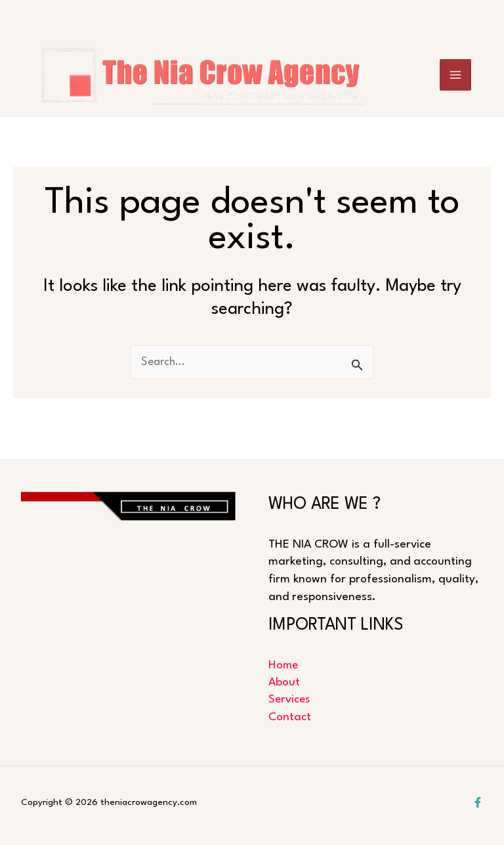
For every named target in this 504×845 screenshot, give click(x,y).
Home (284, 665)
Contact (290, 717)
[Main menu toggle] (456, 80)
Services (290, 700)
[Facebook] (478, 802)
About (284, 682)
